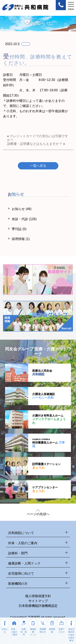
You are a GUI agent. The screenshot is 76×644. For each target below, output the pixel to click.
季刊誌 (19, 229)
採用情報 (21, 239)
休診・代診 (24, 219)
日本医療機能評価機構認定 (38, 606)
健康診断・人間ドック (38, 564)
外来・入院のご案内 (38, 543)
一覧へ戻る (38, 166)
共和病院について (38, 533)
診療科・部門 (38, 553)
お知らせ (22, 209)
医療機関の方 (38, 584)
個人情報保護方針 (38, 596)
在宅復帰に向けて (38, 574)
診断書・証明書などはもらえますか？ (35, 144)
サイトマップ (38, 601)
